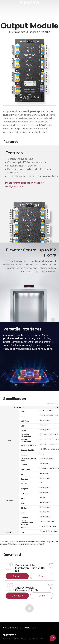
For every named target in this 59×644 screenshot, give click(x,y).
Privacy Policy (10, 628)
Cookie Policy (29, 628)
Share (42, 576)
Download (17, 596)
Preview (17, 576)
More (29, 608)
